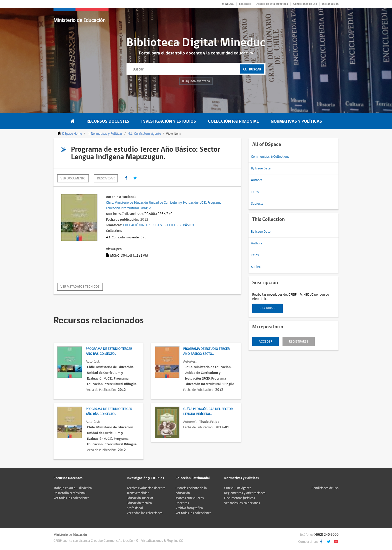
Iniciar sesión (330, 4)
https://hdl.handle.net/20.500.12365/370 (143, 214)
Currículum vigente (238, 488)
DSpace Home (72, 134)
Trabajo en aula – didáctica (73, 488)
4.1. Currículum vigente (145, 134)
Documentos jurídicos (240, 498)
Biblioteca (245, 4)
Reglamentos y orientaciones (245, 493)
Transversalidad (138, 493)
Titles (255, 192)
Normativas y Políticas (296, 121)
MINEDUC (228, 4)
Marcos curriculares (190, 498)
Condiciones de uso (305, 4)
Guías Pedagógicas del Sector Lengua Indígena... (208, 412)
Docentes (182, 503)
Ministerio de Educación (79, 20)
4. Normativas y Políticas (105, 134)
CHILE (171, 225)
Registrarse (299, 342)
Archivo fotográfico (189, 508)
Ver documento (73, 178)
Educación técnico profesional (139, 506)
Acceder (265, 342)
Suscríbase (267, 308)
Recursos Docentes (108, 121)
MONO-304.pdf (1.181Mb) (127, 256)
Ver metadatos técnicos (80, 287)
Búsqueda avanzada (196, 81)
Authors (257, 180)
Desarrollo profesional (70, 493)
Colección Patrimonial (233, 121)
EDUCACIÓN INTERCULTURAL (144, 225)
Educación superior (140, 498)
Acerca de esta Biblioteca (272, 4)
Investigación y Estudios (169, 121)
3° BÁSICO (186, 225)
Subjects (257, 204)
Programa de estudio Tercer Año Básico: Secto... (109, 351)
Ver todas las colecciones (71, 498)
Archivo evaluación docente (146, 488)
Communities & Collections (270, 157)
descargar (106, 178)
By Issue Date (261, 168)
